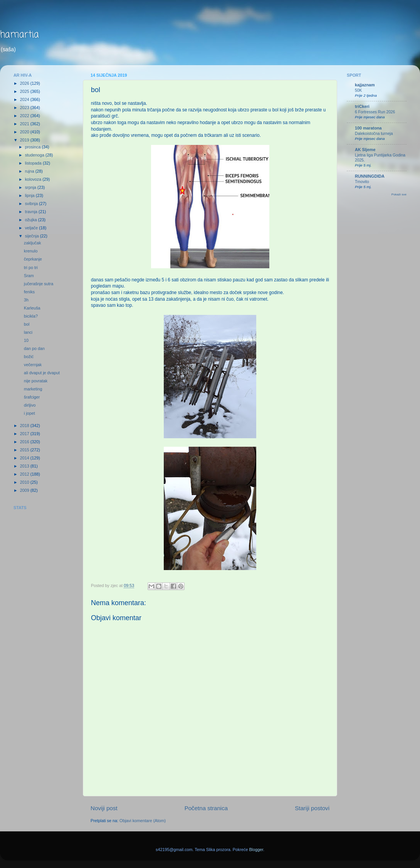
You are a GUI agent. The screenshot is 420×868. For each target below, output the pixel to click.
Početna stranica (206, 808)
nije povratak (36, 381)
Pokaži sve (399, 194)
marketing (33, 389)
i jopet (29, 413)
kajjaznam (365, 85)
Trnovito (362, 182)
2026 (25, 83)
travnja (32, 212)
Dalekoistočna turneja (374, 134)
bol (27, 324)
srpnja (31, 187)
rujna (30, 171)
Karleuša (32, 308)
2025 (25, 91)
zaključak (32, 243)
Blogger (256, 849)
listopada (34, 163)
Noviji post (104, 808)
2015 (25, 450)
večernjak (33, 365)
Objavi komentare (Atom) (143, 821)
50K (358, 90)
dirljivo (30, 405)
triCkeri (362, 106)
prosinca (34, 147)
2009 (25, 490)
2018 (25, 426)
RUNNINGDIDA (370, 176)
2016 (25, 442)
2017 (25, 434)
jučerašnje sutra (39, 284)
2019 (25, 140)
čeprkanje (33, 259)
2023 (25, 108)
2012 (25, 474)
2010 (25, 482)
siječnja (33, 236)
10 (26, 340)
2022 (25, 116)
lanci (28, 332)
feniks (29, 292)
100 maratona (368, 128)
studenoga (35, 155)
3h (26, 300)
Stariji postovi (312, 808)
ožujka (32, 220)
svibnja (32, 204)
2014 (25, 458)
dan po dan (34, 348)
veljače (32, 228)
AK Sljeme (365, 150)
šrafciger (32, 397)
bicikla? (31, 316)
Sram (29, 276)
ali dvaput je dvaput (42, 373)
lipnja (30, 195)
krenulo (31, 251)
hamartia (19, 35)
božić (29, 357)
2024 (25, 99)
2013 (25, 466)
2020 (25, 132)
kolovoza (34, 179)
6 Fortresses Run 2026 (375, 112)
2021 (25, 124)
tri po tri (31, 267)
